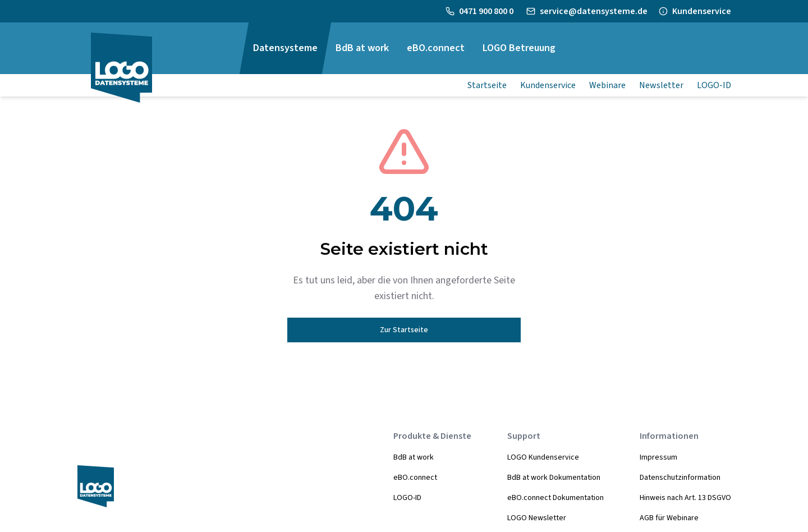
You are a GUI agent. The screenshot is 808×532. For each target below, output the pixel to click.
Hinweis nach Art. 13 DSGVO (685, 498)
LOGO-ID (407, 498)
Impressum (658, 457)
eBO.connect (415, 478)
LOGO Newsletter (537, 518)
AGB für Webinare (669, 518)
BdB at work (414, 457)
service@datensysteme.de (594, 11)
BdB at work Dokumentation (554, 478)
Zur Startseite (404, 330)
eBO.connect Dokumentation (555, 498)
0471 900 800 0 (487, 11)
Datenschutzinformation (680, 478)
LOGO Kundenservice (543, 457)
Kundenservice (702, 11)
